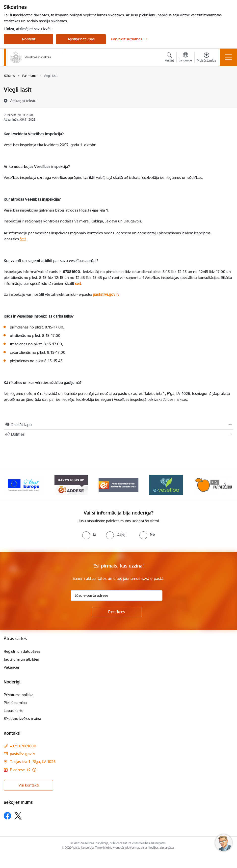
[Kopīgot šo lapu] (118, 434)
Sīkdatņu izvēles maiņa (22, 719)
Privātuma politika (19, 695)
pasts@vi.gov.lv (106, 294)
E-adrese (18, 770)
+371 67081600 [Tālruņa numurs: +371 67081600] (23, 746)
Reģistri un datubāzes (22, 651)
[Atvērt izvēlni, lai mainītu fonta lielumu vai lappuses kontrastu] (206, 58)
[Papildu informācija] (34, 770)
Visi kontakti (29, 785)
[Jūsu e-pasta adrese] (117, 596)
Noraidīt (29, 39)
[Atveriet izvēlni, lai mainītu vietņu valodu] (185, 58)
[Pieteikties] (117, 612)
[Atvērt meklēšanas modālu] (169, 58)
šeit (23, 239)
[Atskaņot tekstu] (23, 101)
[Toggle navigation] (228, 57)
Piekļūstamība (15, 703)
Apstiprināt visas (81, 39)
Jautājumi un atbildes (21, 659)
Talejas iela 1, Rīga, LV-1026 (33, 762)
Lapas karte (13, 711)
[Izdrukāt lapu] (118, 425)
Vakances (12, 667)
